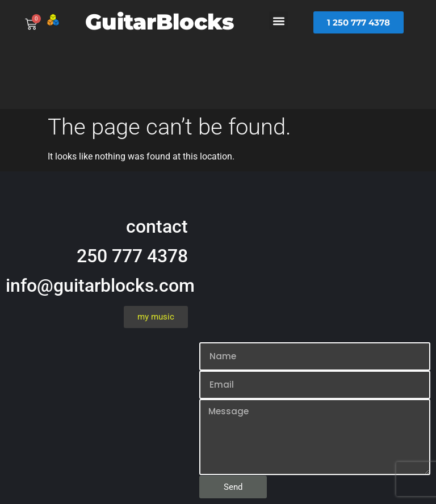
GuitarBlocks (160, 22)
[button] (278, 21)
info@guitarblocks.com (100, 285)
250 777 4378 (132, 256)
